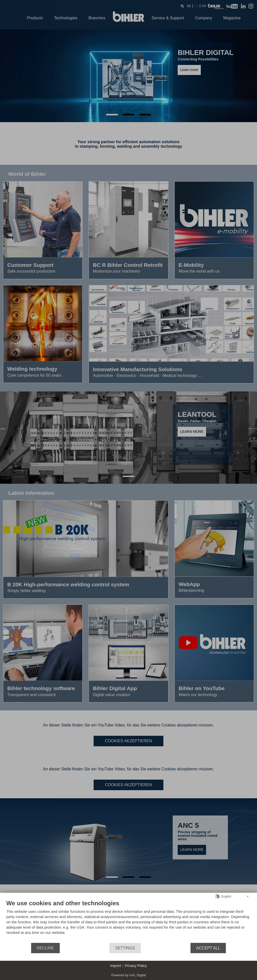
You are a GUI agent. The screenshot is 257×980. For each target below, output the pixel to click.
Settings (125, 948)
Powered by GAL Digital (128, 975)
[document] (128, 921)
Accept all (208, 948)
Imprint (116, 966)
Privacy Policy (136, 966)
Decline (45, 948)
